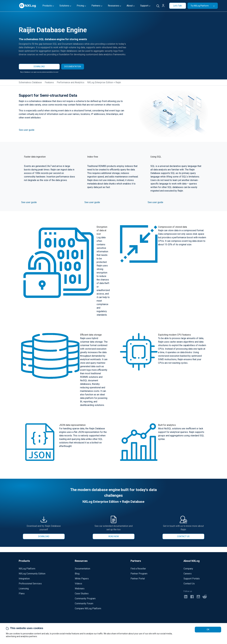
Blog (77, 574)
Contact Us (189, 584)
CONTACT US (183, 536)
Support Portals (192, 579)
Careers (188, 574)
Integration (24, 579)
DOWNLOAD (39, 67)
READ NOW (114, 536)
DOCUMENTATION (73, 67)
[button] (164, 6)
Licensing (24, 589)
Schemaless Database (30, 82)
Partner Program (139, 574)
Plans (22, 594)
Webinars (80, 589)
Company (188, 569)
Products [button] (47, 6)
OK (208, 629)
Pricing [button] (80, 6)
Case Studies (82, 594)
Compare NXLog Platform (88, 608)
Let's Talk (178, 6)
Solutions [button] (64, 6)
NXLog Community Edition (32, 574)
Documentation (82, 569)
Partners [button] (96, 6)
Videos (78, 584)
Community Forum (84, 603)
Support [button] (144, 6)
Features (49, 82)
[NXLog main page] (28, 6)
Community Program (85, 599)
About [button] (130, 6)
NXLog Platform (27, 569)
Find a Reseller (138, 569)
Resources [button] (113, 6)
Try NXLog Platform (201, 6)
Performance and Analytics (71, 82)
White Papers (82, 579)
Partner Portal (138, 579)
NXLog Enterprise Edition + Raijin (104, 82)
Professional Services (30, 584)
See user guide (27, 130)
